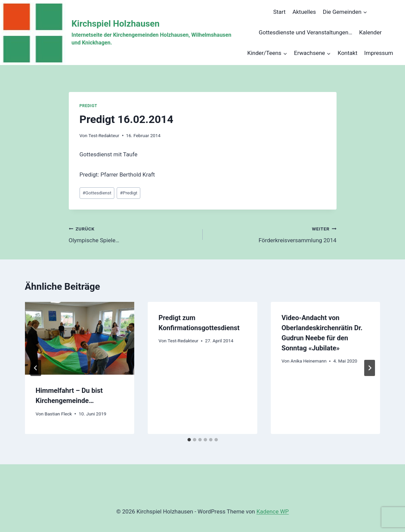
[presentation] (80, 338)
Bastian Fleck (58, 414)
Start (279, 12)
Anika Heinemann (309, 361)
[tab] (189, 440)
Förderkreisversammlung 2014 (272, 234)
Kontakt (348, 53)
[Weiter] (370, 368)
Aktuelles (304, 12)
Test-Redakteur (104, 135)
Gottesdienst (97, 193)
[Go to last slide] (36, 368)
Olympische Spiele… (133, 234)
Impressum (379, 53)
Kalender (370, 32)
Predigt (89, 106)
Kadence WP (272, 511)
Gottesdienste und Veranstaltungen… (305, 32)
